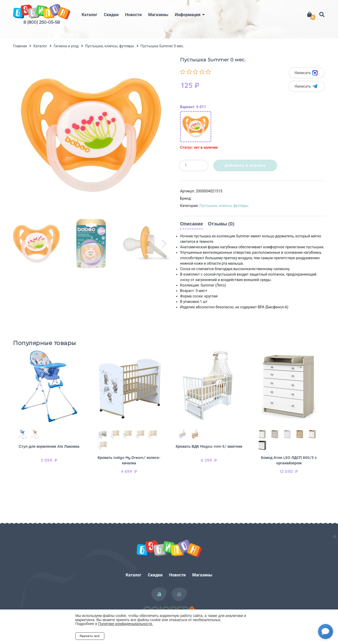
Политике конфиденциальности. (125, 624)
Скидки (111, 15)
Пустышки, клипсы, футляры (224, 206)
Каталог (90, 15)
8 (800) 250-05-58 (42, 22)
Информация (188, 15)
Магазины (158, 15)
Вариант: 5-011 (193, 107)
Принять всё (90, 636)
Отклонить (125, 636)
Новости (133, 15)
